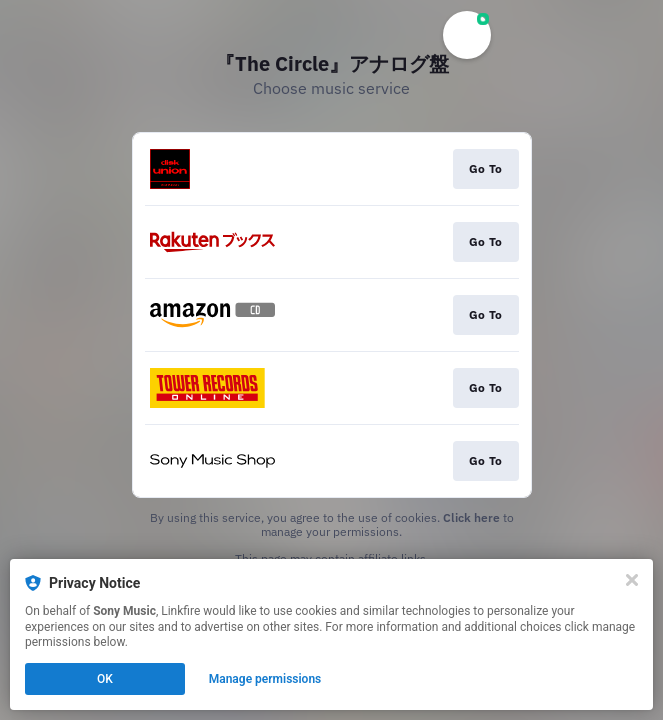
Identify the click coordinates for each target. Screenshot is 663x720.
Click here (471, 517)
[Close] (632, 580)
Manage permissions (265, 679)
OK (105, 679)
